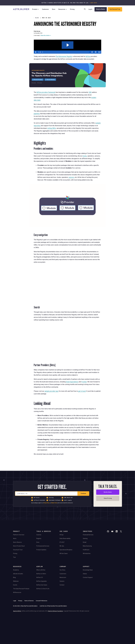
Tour (14, 557)
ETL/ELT (62, 542)
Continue (83, 493)
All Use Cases (64, 553)
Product (36, 9)
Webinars (16, 581)
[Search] (85, 9)
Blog (36, 18)
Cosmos (39, 535)
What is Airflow (41, 570)
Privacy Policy (46, 503)
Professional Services (43, 546)
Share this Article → (46, 35)
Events (15, 585)
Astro (15, 538)
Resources (63, 9)
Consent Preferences (42, 601)
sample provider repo (51, 391)
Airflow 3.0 (40, 577)
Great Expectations (72, 382)
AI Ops (62, 535)
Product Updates (41, 550)
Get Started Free (115, 9)
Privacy (20, 601)
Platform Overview (19, 535)
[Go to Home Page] (21, 9)
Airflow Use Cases (42, 585)
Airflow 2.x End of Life (43, 589)
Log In (90, 9)
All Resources (17, 592)
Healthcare (86, 550)
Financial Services (88, 535)
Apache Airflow (17, 611)
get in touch (82, 391)
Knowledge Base (88, 570)
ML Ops (62, 546)
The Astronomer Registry (64, 56)
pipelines (37, 114)
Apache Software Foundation (56, 611)
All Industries (87, 553)
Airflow (88, 56)
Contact (62, 585)
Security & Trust (18, 550)
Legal (15, 601)
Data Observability (65, 538)
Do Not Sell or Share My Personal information (25, 606)
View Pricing (108, 499)
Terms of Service (29, 601)
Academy (16, 570)
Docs (54, 9)
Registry (39, 538)
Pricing (73, 9)
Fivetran (84, 382)
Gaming (85, 538)
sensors (71, 177)
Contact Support (88, 577)
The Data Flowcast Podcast (21, 589)
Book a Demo (101, 9)
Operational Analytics (66, 550)
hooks (85, 156)
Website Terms (54, 503)
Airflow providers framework (46, 92)
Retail (85, 542)
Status (85, 574)
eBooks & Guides (18, 574)
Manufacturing (87, 546)
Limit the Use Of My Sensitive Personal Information (53, 606)
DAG (90, 92)
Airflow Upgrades (42, 581)
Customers (46, 9)
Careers (62, 581)
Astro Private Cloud (19, 546)
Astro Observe (17, 542)
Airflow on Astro (41, 574)
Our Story (62, 570)
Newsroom (63, 577)
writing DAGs (52, 128)
